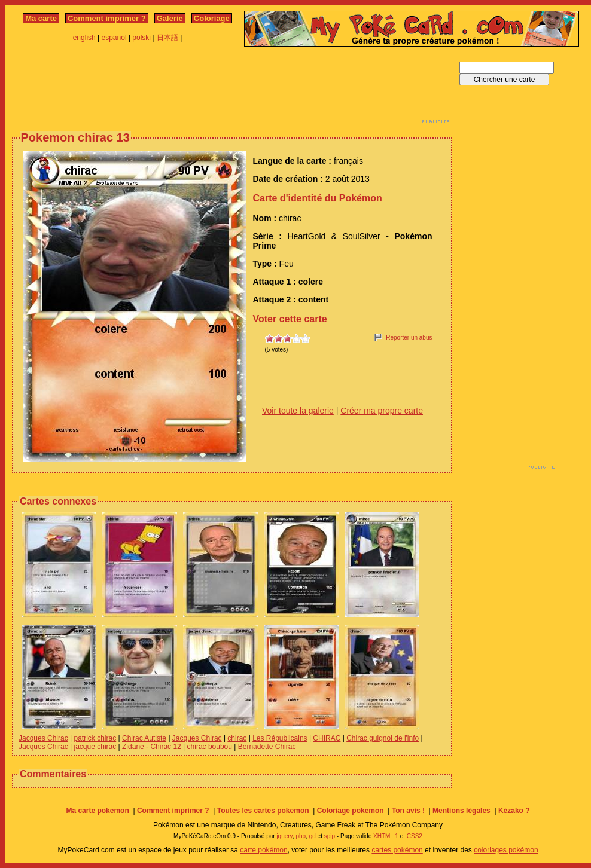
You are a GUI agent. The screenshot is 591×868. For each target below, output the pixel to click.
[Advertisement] (232, 88)
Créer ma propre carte (382, 411)
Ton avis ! (408, 811)
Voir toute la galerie (298, 411)
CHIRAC (327, 738)
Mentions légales (461, 811)
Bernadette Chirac (267, 747)
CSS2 (415, 836)
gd (313, 836)
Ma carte (41, 18)
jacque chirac (95, 747)
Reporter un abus (409, 337)
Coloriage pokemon (351, 811)
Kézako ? (514, 811)
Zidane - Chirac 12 (152, 747)
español (114, 38)
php (301, 836)
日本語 (167, 38)
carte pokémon (263, 850)
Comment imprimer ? (107, 18)
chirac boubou (210, 747)
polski (141, 38)
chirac (237, 738)
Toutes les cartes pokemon (263, 811)
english (84, 38)
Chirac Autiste (144, 738)
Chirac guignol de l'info (383, 738)
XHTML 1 (386, 836)
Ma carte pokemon (97, 811)
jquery (284, 836)
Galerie (170, 18)
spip (330, 836)
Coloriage (212, 18)
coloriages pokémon (506, 850)
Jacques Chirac (43, 738)
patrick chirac (95, 738)
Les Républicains (280, 738)
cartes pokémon (397, 850)
